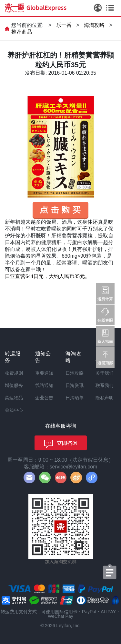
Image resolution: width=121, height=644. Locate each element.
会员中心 (14, 410)
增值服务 (14, 385)
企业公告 (44, 398)
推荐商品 (22, 32)
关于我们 (105, 373)
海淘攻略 (94, 25)
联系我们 (105, 385)
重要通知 (44, 373)
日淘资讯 (75, 385)
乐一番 (64, 25)
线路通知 (44, 385)
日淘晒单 (75, 398)
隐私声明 (105, 398)
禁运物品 (14, 398)
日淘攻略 (75, 373)
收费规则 (14, 373)
